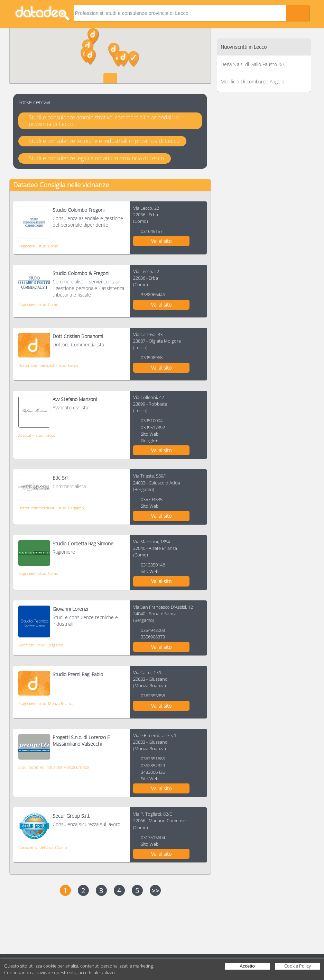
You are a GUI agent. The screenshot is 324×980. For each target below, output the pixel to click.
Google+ (149, 441)
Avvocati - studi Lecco (37, 435)
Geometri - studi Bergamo (41, 645)
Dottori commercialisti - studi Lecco (48, 365)
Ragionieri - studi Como (38, 246)
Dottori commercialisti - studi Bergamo (51, 508)
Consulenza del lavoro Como (43, 847)
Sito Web (150, 434)
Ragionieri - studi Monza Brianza (46, 703)
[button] (134, 59)
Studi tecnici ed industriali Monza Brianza (54, 767)
